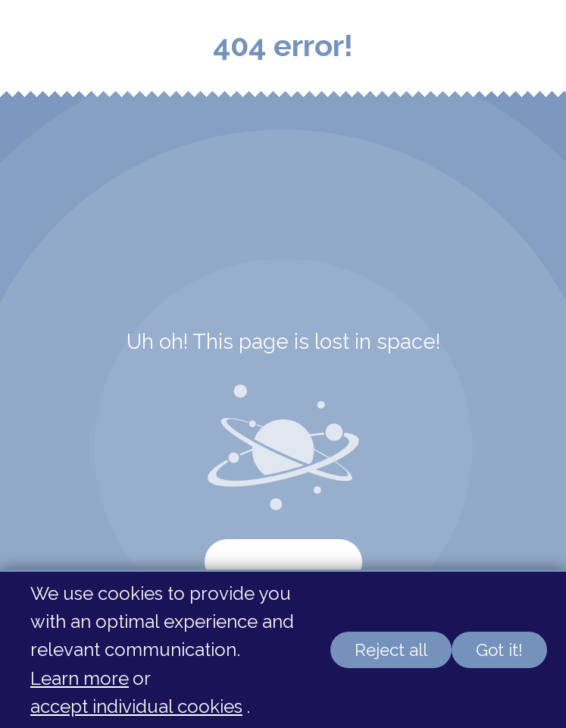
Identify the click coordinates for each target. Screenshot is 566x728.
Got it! (499, 650)
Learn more (80, 678)
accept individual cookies (136, 706)
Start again (283, 562)
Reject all (391, 650)
